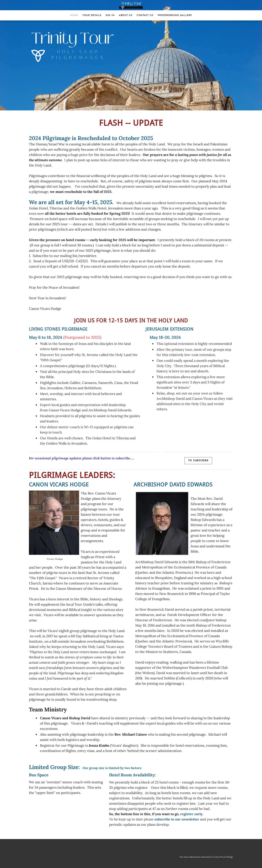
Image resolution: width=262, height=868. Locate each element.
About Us (126, 15)
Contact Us (145, 15)
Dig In (110, 15)
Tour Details (92, 15)
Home (74, 15)
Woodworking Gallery (175, 15)
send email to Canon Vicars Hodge (217, 857)
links (104, 160)
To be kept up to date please (154, 819)
